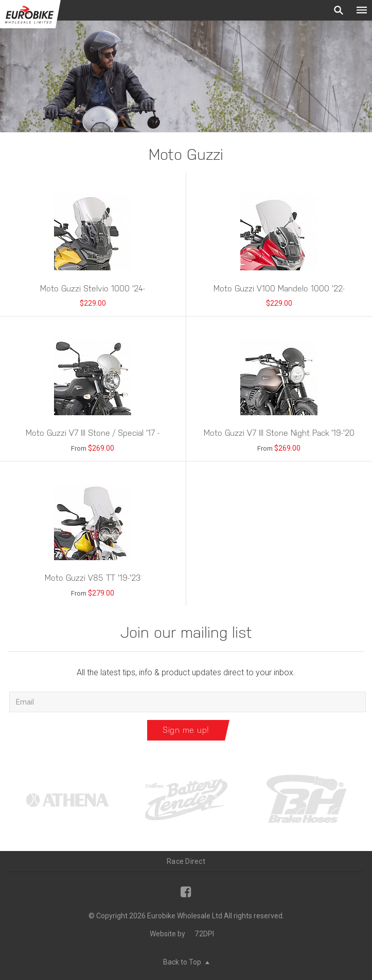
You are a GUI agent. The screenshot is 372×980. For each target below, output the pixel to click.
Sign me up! (186, 730)
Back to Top (186, 962)
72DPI (204, 934)
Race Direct (186, 861)
